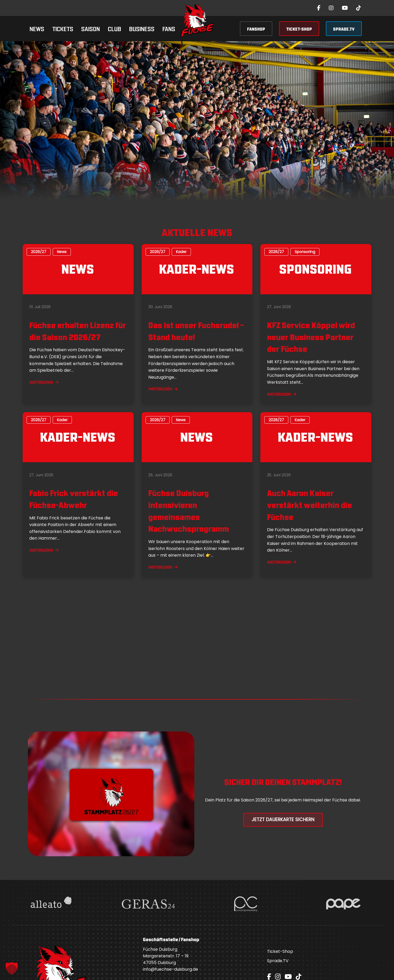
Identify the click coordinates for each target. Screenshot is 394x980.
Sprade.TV (278, 961)
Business (142, 28)
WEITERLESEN (44, 382)
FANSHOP (256, 29)
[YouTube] (345, 8)
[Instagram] (331, 8)
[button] (12, 968)
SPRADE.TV (344, 29)
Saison (91, 28)
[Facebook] (319, 8)
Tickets (63, 28)
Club (114, 28)
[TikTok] (359, 8)
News (37, 28)
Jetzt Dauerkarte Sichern (283, 820)
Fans (169, 28)
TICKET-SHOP (299, 29)
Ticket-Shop (280, 951)
